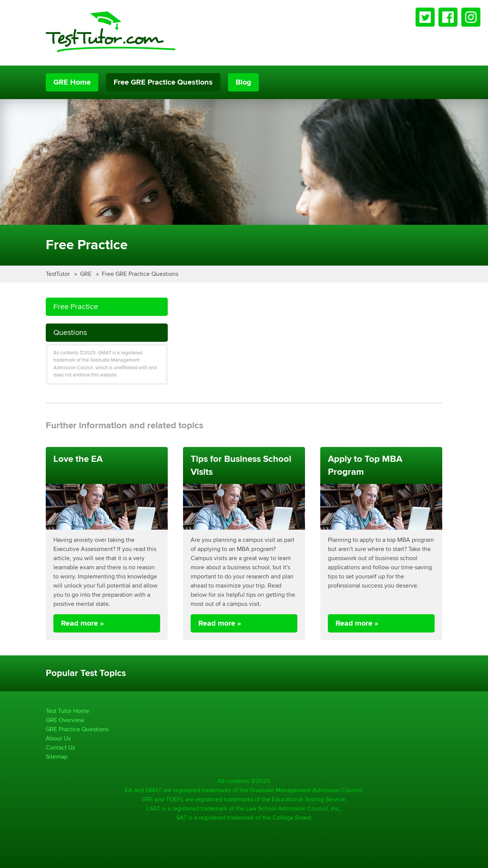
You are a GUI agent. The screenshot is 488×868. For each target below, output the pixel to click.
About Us (58, 738)
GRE (87, 274)
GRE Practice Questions (77, 729)
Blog (243, 82)
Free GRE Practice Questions (163, 82)
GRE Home (72, 82)
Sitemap (57, 757)
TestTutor (59, 274)
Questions (70, 332)
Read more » (83, 623)
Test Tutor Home (67, 711)
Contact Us (60, 747)
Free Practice (76, 307)
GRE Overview (65, 720)
